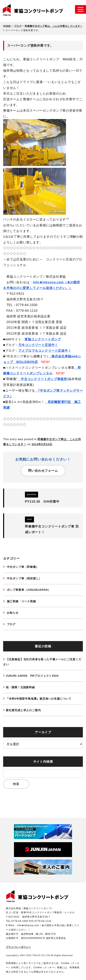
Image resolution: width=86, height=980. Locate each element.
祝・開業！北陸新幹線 (20, 687)
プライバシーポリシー (18, 947)
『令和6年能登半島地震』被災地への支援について (39, 699)
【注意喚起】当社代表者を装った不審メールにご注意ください (42, 662)
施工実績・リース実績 (21, 601)
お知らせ (12, 613)
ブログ (11, 624)
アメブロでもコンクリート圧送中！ (45, 351)
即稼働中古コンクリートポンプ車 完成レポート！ (52, 529)
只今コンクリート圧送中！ (38, 345)
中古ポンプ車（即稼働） (22, 567)
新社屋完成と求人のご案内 (23, 710)
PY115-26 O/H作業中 (42, 502)
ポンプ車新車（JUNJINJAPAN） (28, 590)
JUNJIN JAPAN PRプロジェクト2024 (32, 676)
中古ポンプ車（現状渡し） (24, 578)
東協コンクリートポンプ (43, 339)
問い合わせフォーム (43, 471)
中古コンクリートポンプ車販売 (42, 379)
